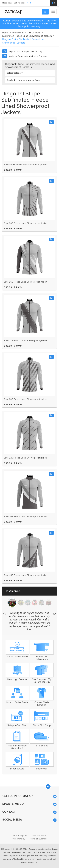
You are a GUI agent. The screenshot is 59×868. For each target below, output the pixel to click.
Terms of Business (38, 839)
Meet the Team (39, 836)
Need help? (7, 3)
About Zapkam (20, 836)
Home (7, 33)
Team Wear (19, 33)
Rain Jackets (35, 33)
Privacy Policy (18, 839)
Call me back (19, 3)
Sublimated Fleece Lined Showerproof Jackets (28, 36)
